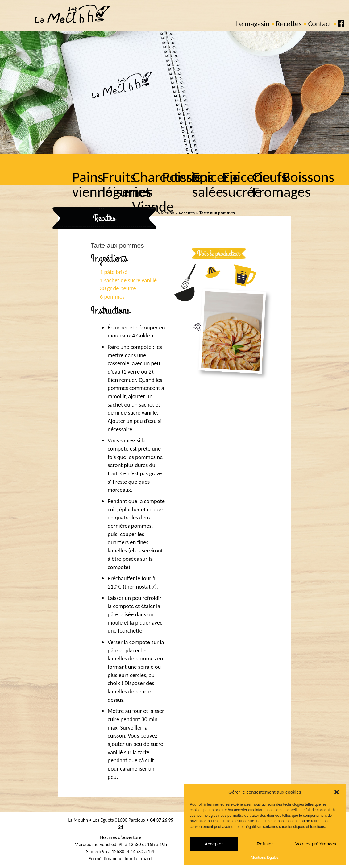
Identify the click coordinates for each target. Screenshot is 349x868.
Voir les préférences (316, 844)
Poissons (187, 177)
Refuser (265, 844)
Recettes (289, 24)
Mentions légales (265, 858)
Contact (320, 24)
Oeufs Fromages (281, 184)
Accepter (214, 844)
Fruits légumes (127, 184)
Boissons (308, 177)
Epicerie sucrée (246, 184)
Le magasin (253, 24)
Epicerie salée (216, 184)
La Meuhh (165, 213)
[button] (337, 792)
